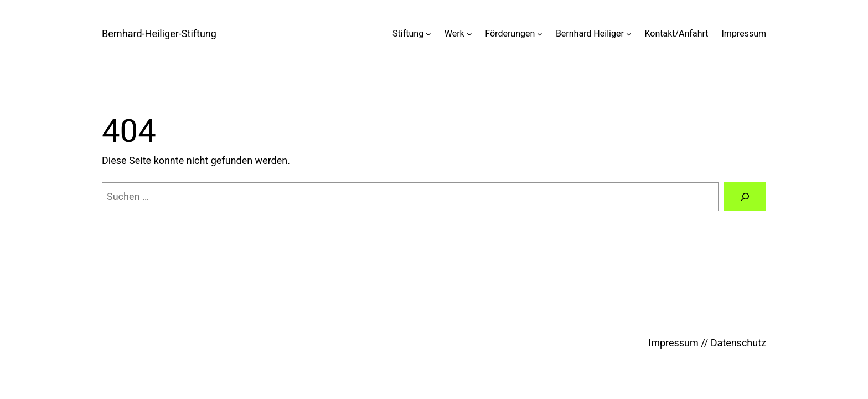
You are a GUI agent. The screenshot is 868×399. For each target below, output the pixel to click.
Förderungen (510, 34)
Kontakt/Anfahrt (676, 34)
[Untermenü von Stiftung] (428, 34)
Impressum (744, 34)
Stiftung (408, 34)
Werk (454, 34)
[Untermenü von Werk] (469, 34)
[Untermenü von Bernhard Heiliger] (629, 34)
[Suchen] (745, 197)
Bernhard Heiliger (590, 34)
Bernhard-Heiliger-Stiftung (159, 34)
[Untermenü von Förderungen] (540, 34)
